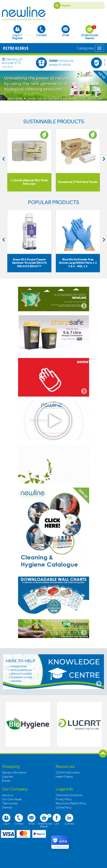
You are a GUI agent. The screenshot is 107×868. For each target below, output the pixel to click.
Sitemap (7, 807)
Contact (41, 31)
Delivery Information (14, 773)
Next (104, 159)
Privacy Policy (64, 799)
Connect (69, 819)
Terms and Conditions (69, 795)
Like (57, 819)
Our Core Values (12, 799)
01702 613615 (16, 48)
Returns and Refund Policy (71, 803)
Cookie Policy (64, 807)
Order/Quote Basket (90, 32)
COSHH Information (68, 773)
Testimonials (10, 803)
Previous (3, 159)
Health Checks (64, 777)
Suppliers (8, 777)
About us (7, 795)
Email (66, 31)
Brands (6, 781)
